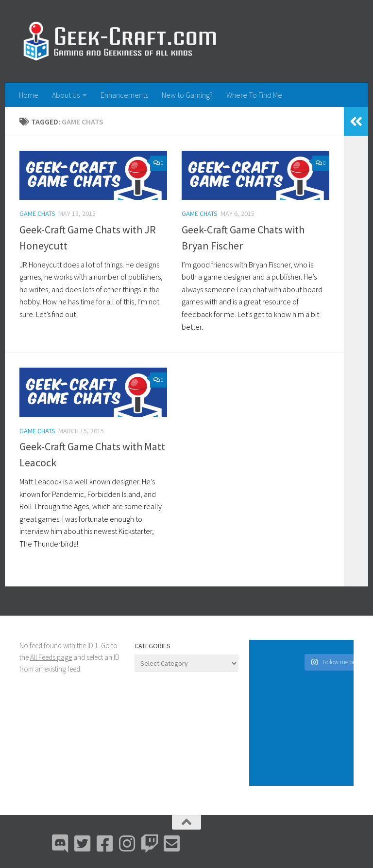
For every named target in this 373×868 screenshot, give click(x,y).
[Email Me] (172, 844)
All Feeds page (51, 657)
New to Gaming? (187, 95)
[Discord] (60, 844)
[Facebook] (105, 844)
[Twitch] (150, 844)
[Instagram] (127, 844)
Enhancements (124, 95)
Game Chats (37, 213)
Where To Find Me (254, 95)
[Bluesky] (83, 844)
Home (29, 95)
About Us (66, 95)
